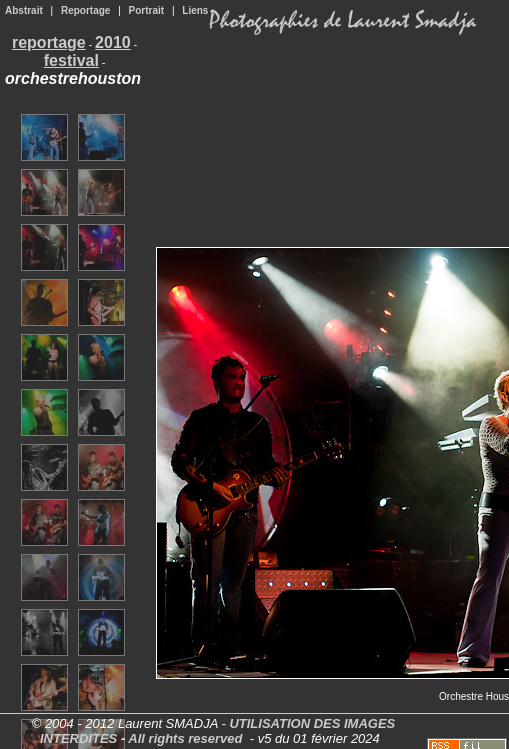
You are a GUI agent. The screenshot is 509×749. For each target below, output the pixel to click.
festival (71, 60)
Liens (195, 10)
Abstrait (24, 10)
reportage (49, 42)
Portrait (147, 10)
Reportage (85, 10)
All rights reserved (185, 738)
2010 (113, 42)
